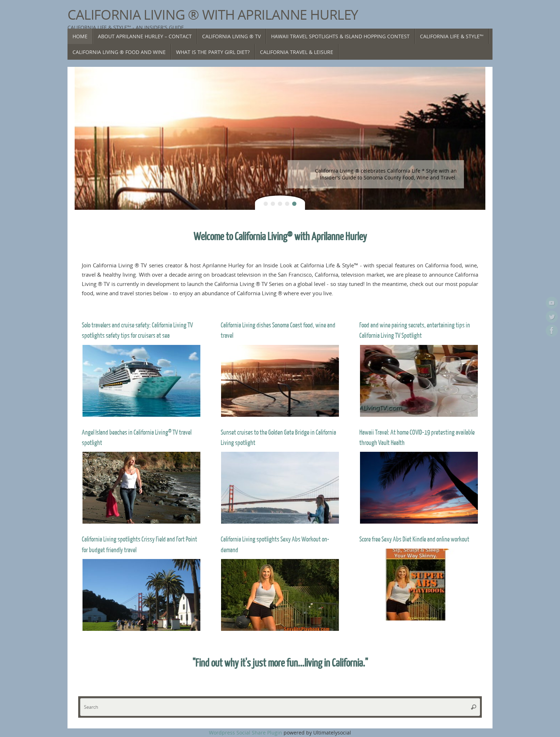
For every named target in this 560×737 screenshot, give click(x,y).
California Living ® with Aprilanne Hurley (213, 15)
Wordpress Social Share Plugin (246, 733)
